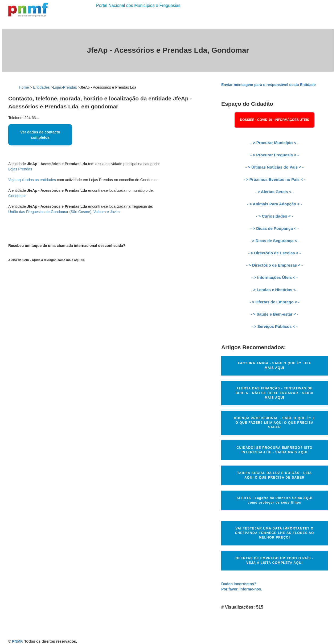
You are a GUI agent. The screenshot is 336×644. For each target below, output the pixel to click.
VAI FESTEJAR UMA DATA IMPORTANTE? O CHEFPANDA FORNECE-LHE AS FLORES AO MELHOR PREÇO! (274, 533)
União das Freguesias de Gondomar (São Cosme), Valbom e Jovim (64, 212)
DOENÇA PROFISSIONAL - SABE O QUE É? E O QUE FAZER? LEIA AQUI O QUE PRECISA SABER (274, 423)
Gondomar (17, 196)
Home (24, 87)
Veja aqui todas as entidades (32, 180)
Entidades (41, 87)
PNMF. (18, 641)
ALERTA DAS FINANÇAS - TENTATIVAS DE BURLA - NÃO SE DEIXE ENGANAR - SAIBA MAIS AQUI (275, 393)
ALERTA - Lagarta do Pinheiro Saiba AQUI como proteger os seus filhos (274, 500)
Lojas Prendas (20, 169)
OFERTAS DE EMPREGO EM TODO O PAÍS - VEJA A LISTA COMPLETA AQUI (275, 561)
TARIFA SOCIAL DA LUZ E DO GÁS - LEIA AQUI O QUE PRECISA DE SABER (275, 475)
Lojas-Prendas (65, 87)
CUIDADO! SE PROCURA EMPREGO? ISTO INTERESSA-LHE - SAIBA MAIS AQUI (274, 450)
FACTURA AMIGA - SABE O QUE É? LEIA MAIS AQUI (274, 366)
